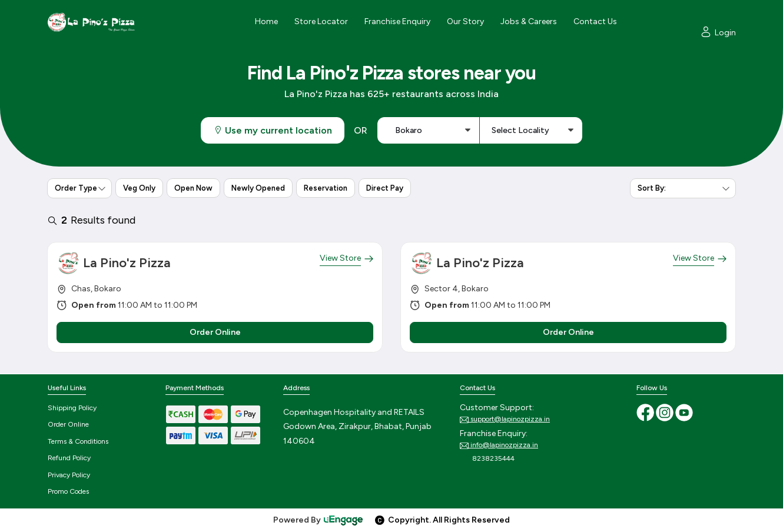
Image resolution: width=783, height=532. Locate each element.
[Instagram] (666, 412)
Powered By (318, 520)
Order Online (68, 424)
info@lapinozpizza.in (499, 445)
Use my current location (273, 130)
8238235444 (487, 459)
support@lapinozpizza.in (505, 420)
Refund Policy (69, 458)
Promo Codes (68, 491)
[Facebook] (646, 412)
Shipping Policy (72, 408)
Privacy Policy (69, 475)
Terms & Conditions (78, 441)
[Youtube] (684, 412)
